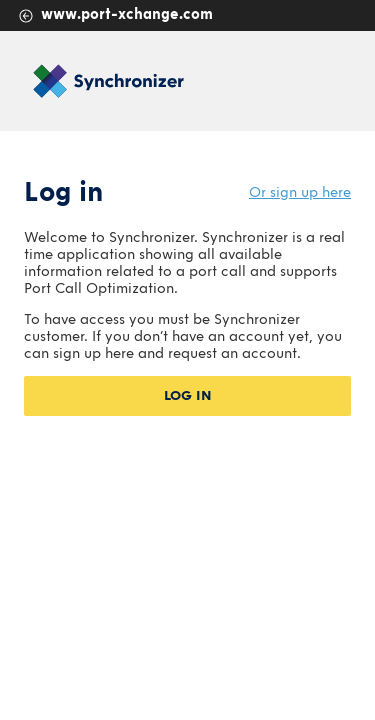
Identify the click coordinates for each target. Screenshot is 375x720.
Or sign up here (300, 192)
